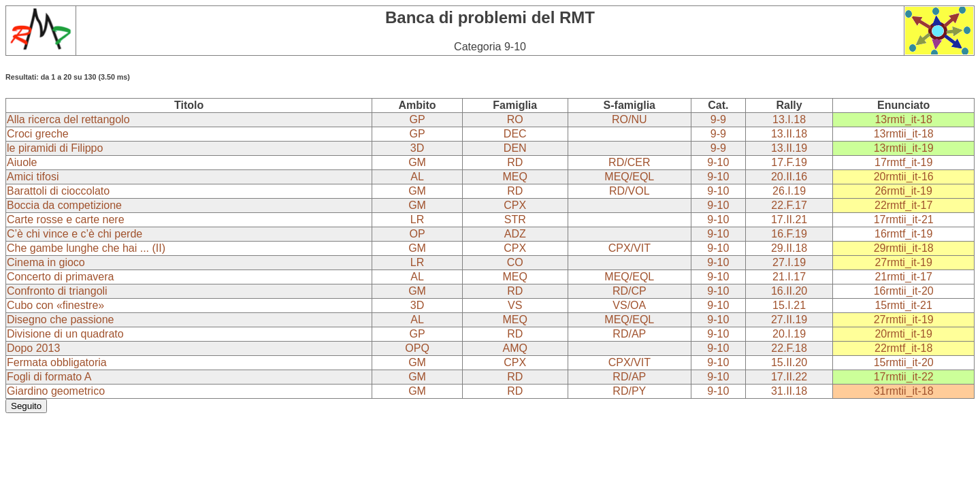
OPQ (417, 348)
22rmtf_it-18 (903, 348)
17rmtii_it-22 (904, 377)
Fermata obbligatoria (57, 362)
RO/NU (630, 119)
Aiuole (22, 162)
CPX (515, 205)
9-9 (718, 119)
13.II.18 (789, 134)
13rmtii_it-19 (904, 148)
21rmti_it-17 (903, 277)
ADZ (515, 234)
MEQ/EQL (629, 177)
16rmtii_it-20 (904, 291)
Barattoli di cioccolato (58, 191)
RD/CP (630, 291)
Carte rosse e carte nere (66, 219)
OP (417, 234)
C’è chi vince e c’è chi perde (75, 234)
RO (515, 119)
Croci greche (38, 134)
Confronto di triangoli (57, 291)
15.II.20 (789, 362)
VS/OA (629, 305)
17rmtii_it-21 (904, 219)
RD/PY (629, 391)
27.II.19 (789, 320)
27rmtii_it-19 (904, 320)
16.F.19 (789, 234)
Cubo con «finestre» (55, 305)
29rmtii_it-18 (904, 248)
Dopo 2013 (33, 348)
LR (417, 219)
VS (515, 305)
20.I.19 (789, 334)
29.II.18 (789, 248)
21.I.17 (789, 277)
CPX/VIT (630, 248)
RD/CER (629, 162)
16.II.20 (789, 291)
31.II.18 (789, 391)
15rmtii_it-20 (904, 362)
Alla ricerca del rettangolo (68, 119)
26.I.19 (789, 191)
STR (515, 219)
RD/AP (629, 334)
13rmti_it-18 (903, 119)
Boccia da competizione (64, 205)
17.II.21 (789, 219)
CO (515, 262)
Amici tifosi (33, 177)
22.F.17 (789, 205)
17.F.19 (789, 162)
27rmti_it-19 (903, 262)
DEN (515, 148)
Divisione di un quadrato (65, 334)
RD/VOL (630, 191)
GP (417, 119)
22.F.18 (789, 348)
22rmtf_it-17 (903, 205)
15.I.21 (789, 305)
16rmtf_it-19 (903, 234)
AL (417, 177)
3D (417, 148)
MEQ (515, 177)
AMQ (515, 348)
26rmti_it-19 (903, 191)
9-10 (718, 162)
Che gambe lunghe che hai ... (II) (86, 248)
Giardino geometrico (56, 391)
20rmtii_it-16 (904, 177)
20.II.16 (789, 177)
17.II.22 (789, 377)
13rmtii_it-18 (904, 134)
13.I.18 (789, 119)
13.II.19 (789, 148)
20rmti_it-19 (903, 334)
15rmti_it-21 (903, 305)
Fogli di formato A (49, 377)
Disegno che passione (60, 320)
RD (515, 162)
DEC (515, 134)
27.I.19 (789, 262)
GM (417, 162)
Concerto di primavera (60, 277)
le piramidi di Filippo (55, 148)
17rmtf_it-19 (903, 162)
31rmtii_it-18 (904, 391)
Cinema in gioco (46, 262)
